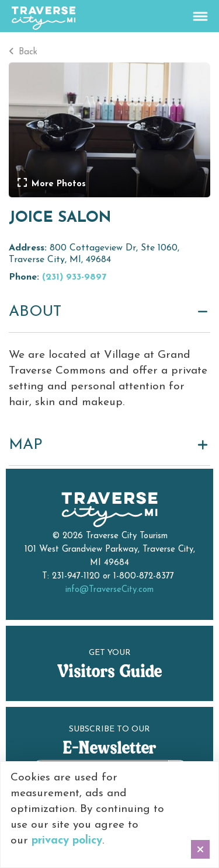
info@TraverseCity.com (109, 590)
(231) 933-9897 (74, 277)
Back (23, 52)
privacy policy (67, 841)
